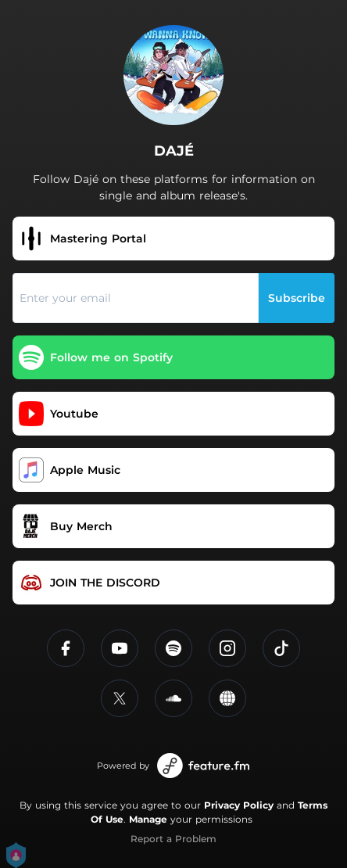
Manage (148, 819)
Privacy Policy (239, 805)
